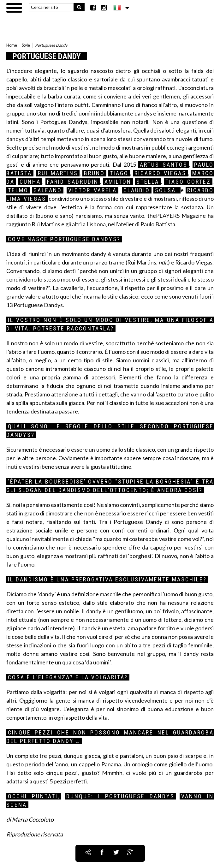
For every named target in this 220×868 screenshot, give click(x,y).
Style (26, 45)
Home (12, 45)
